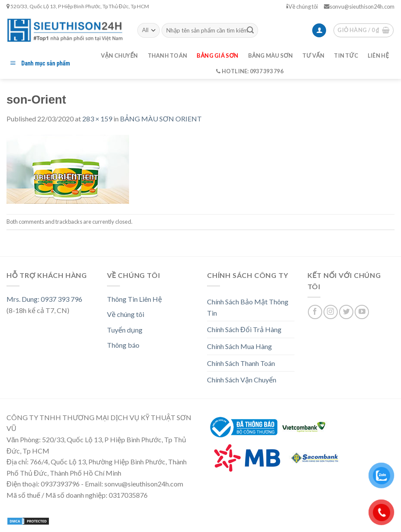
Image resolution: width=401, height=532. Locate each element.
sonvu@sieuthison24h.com (359, 7)
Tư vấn (313, 55)
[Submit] (250, 30)
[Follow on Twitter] (346, 312)
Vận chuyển (120, 55)
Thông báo (123, 345)
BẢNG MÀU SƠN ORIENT (161, 119)
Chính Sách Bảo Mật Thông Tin (248, 307)
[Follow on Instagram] (331, 312)
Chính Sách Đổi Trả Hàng (244, 329)
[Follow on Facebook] (315, 312)
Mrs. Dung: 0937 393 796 (44, 299)
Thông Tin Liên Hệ (134, 299)
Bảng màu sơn (271, 55)
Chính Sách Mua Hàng (239, 346)
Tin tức (346, 55)
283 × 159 (97, 119)
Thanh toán (168, 55)
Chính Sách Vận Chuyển (242, 380)
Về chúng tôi (302, 7)
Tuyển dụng (125, 330)
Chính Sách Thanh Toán (241, 363)
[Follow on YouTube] (362, 312)
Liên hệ (378, 55)
